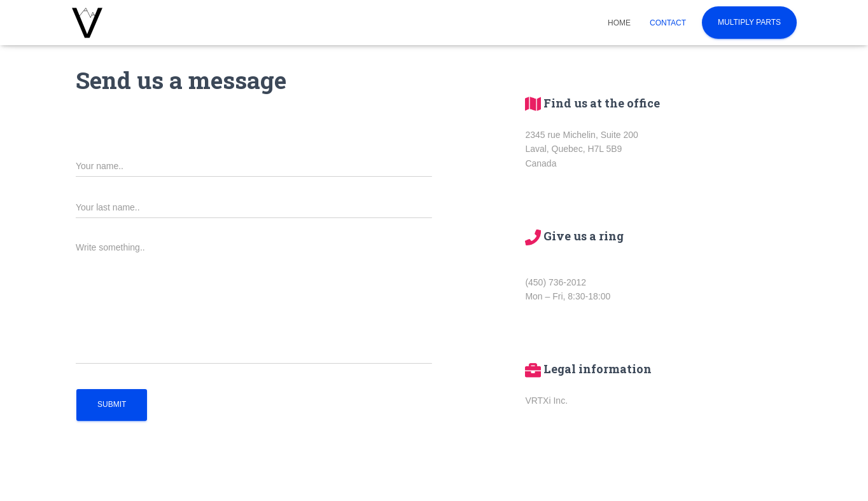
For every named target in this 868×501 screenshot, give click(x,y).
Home (619, 23)
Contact (668, 23)
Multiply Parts (749, 22)
